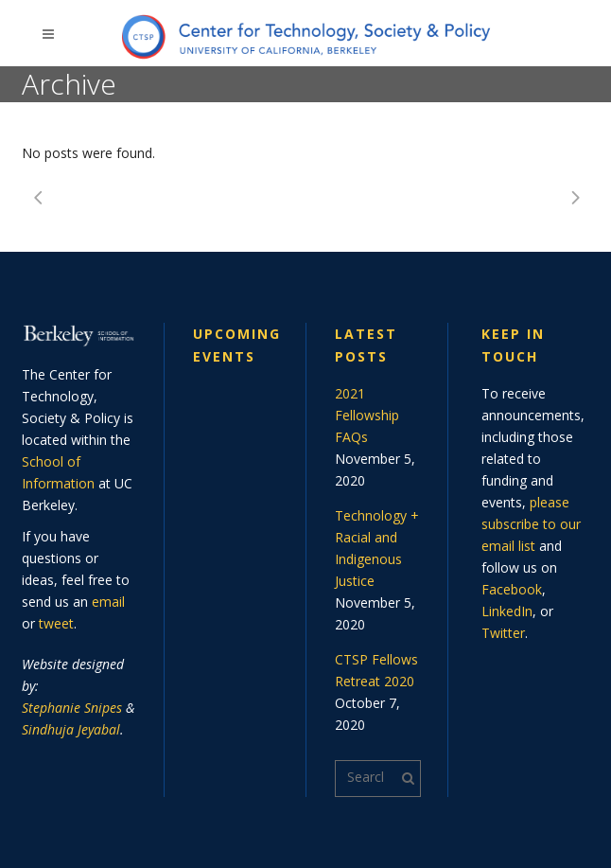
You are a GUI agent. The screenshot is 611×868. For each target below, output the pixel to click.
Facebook (512, 589)
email (108, 602)
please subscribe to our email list (531, 524)
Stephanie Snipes (72, 708)
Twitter (503, 633)
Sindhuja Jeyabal (71, 729)
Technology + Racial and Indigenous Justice (377, 548)
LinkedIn (507, 611)
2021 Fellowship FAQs (367, 415)
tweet (56, 623)
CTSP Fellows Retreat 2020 (376, 670)
